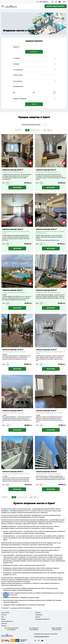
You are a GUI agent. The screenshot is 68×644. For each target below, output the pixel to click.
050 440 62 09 (57, 630)
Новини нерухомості (7, 621)
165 (49, 130)
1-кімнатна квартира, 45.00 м (46, 350)
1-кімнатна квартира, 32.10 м (46, 170)
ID (3, 174)
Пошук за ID (34, 52)
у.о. (55, 92)
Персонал (4, 624)
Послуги (4, 615)
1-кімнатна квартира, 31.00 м (12, 290)
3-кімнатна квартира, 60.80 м (13, 170)
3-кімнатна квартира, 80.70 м (46, 229)
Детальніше (17, 187)
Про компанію (5, 613)
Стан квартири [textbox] (18, 81)
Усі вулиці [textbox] (16, 64)
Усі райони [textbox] (17, 58)
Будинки (38, 617)
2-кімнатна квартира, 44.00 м (13, 350)
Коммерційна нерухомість (42, 619)
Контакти (4, 626)
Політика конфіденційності (41, 636)
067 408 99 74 (44, 2)
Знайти (34, 104)
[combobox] (34, 58)
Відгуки (3, 619)
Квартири (38, 613)
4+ (55, 75)
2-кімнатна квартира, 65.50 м (46, 290)
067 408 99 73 (34, 630)
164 (45, 130)
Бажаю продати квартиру (56, 6)
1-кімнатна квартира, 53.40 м (46, 411)
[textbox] (34, 99)
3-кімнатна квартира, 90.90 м (13, 472)
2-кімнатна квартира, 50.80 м (13, 229)
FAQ (3, 617)
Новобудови (39, 615)
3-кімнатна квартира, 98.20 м (13, 411)
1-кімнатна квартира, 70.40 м (46, 472)
